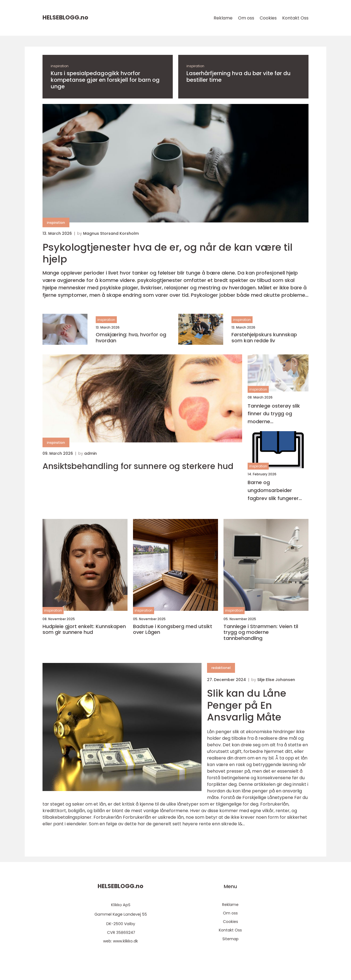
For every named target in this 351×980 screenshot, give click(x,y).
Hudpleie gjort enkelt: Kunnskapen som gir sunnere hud (84, 629)
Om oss (246, 18)
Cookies (268, 18)
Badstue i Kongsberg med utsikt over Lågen (173, 629)
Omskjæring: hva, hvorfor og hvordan (131, 338)
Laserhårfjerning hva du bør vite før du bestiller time (239, 77)
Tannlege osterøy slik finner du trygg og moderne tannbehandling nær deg (274, 414)
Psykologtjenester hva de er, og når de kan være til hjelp (168, 253)
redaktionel (221, 668)
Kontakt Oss (295, 18)
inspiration (60, 66)
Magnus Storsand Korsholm (111, 233)
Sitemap (230, 939)
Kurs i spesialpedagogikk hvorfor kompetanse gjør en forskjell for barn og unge (105, 80)
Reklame (223, 18)
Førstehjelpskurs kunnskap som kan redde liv (264, 338)
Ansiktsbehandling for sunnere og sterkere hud (138, 466)
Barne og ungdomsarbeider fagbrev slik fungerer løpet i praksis (273, 491)
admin (90, 453)
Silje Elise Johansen (276, 680)
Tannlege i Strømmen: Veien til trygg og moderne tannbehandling (261, 632)
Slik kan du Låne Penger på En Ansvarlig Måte (247, 705)
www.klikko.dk (125, 941)
